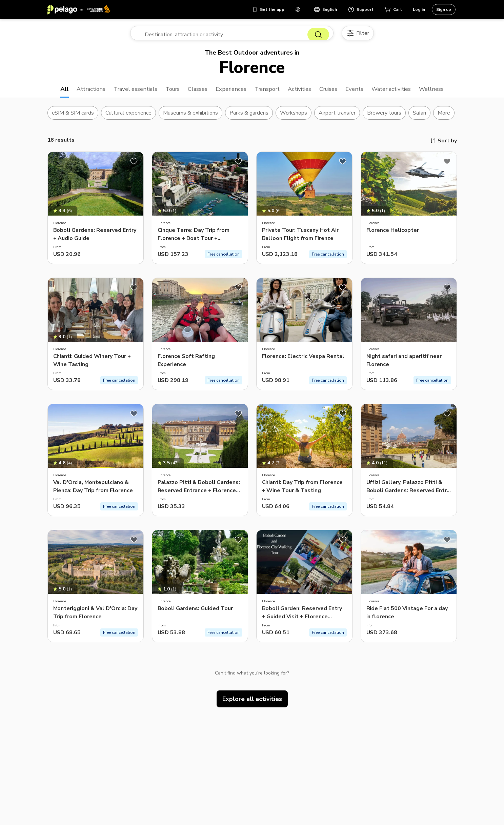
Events (361, 92)
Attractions (80, 92)
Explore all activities (252, 703)
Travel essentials (127, 92)
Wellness (443, 92)
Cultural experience (128, 117)
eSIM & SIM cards (73, 117)
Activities (302, 92)
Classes (193, 92)
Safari (419, 117)
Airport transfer (337, 117)
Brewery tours (384, 117)
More (444, 117)
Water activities (400, 92)
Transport (267, 92)
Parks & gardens (249, 117)
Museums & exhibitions (190, 117)
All (52, 92)
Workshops (294, 117)
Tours (167, 92)
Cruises (333, 92)
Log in (419, 9)
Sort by (443, 145)
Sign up (444, 9)
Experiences (228, 92)
